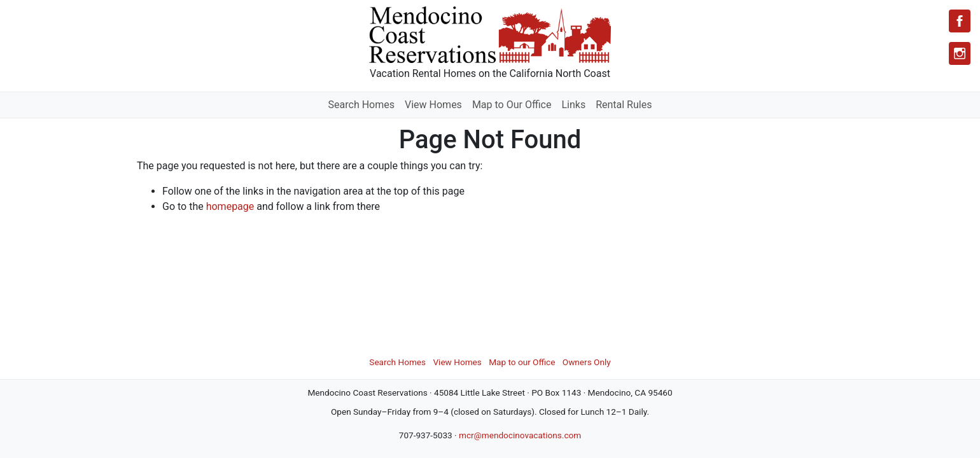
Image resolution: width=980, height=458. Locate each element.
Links (573, 105)
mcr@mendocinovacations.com (520, 435)
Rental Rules (624, 105)
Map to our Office (522, 362)
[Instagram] (960, 53)
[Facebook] (960, 21)
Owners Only (587, 362)
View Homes (433, 105)
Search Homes (361, 105)
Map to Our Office (512, 105)
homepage (230, 206)
